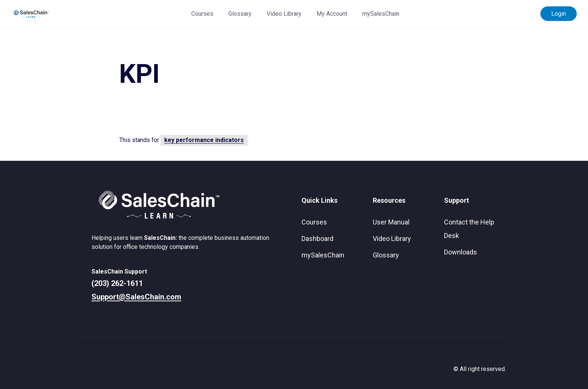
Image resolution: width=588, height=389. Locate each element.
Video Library (284, 14)
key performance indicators (204, 140)
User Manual (391, 222)
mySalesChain (381, 14)
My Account (332, 14)
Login (559, 14)
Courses (202, 14)
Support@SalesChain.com (136, 297)
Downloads (460, 252)
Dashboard (317, 239)
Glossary (240, 14)
